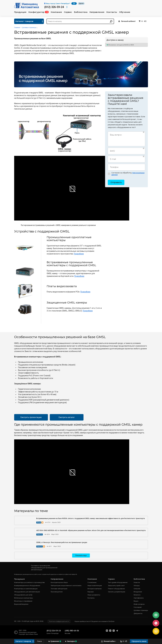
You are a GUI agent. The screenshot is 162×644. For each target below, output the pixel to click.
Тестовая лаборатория (59, 589)
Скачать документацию (117, 592)
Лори (36, 634)
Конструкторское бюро (59, 583)
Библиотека (81, 12)
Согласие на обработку (126, 174)
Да (74, 3)
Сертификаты (139, 598)
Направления (97, 12)
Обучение (125, 12)
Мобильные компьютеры (24, 598)
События (137, 589)
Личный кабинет (128, 21)
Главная (17, 28)
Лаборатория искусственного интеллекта (66, 586)
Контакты (112, 12)
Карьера (91, 592)
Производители (57, 592)
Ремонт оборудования (116, 589)
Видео (136, 601)
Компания (56, 12)
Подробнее (79, 254)
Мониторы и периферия (23, 601)
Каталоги (137, 595)
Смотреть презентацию (31, 417)
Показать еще (81, 556)
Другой (81, 3)
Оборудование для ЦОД (23, 595)
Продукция (20, 12)
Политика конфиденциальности (59, 621)
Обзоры (137, 586)
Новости (137, 583)
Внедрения (138, 592)
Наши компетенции (95, 586)
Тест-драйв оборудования (118, 583)
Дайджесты (138, 613)
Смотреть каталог (67, 417)
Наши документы (94, 595)
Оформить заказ (139, 641)
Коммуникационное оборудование (27, 586)
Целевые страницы (29, 28)
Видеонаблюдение (21, 604)
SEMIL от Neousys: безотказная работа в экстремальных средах (62, 542)
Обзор (39, 522)
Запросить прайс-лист (116, 586)
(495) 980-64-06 (72, 631)
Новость (40, 534)
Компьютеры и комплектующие (26, 589)
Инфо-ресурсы (139, 604)
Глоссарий (138, 607)
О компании (92, 583)
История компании (95, 589)
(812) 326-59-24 (54, 7)
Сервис (68, 12)
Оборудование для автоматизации (27, 592)
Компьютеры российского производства (29, 583)
